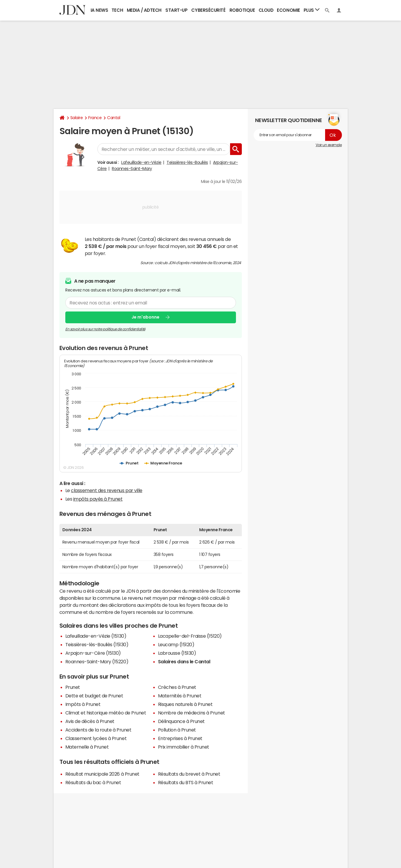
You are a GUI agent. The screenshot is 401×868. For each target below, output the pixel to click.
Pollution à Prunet (177, 730)
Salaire (77, 118)
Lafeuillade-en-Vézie (141, 162)
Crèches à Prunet (177, 687)
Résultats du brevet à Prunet (189, 774)
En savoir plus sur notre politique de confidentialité (105, 329)
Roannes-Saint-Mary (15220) (97, 662)
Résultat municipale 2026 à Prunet (102, 774)
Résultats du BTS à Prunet (186, 782)
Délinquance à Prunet (181, 721)
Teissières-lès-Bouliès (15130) (97, 644)
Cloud (266, 10)
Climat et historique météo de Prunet (106, 713)
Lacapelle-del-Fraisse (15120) (190, 636)
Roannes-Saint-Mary (132, 169)
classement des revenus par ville (107, 490)
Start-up (176, 10)
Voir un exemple (329, 145)
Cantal (114, 118)
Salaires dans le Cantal (184, 662)
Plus (312, 10)
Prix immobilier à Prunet (184, 747)
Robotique (242, 10)
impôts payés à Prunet (98, 499)
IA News (99, 10)
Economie (288, 10)
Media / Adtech (144, 10)
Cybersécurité (208, 10)
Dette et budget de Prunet (94, 696)
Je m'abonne (145, 317)
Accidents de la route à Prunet (98, 730)
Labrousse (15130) (177, 653)
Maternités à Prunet (180, 696)
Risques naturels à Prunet (185, 704)
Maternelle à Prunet (87, 747)
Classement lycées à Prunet (96, 738)
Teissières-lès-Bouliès (187, 162)
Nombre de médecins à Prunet (192, 713)
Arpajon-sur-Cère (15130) (93, 653)
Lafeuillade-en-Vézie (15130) (96, 636)
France (95, 118)
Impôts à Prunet (83, 704)
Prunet (73, 687)
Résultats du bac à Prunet (93, 782)
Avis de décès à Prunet (90, 721)
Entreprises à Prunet (180, 738)
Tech (117, 10)
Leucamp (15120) (176, 644)
